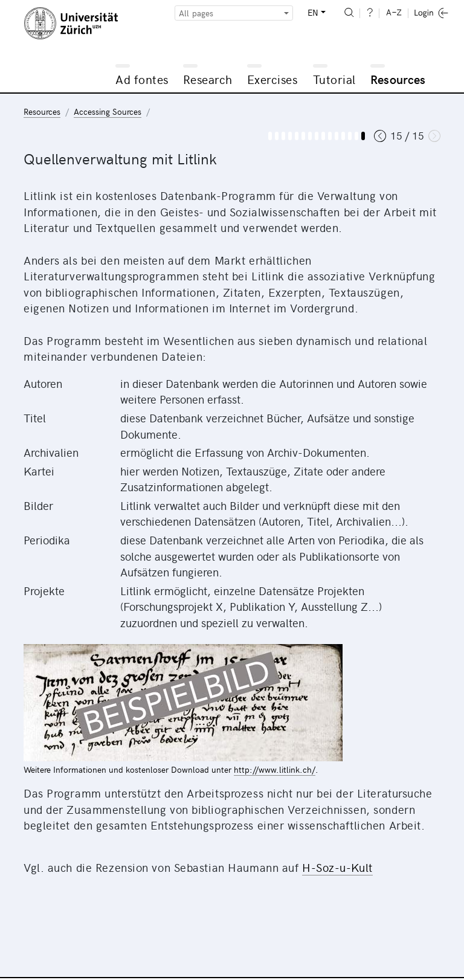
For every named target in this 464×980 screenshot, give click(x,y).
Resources (398, 79)
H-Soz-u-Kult (337, 867)
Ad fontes (142, 79)
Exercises (272, 79)
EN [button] (313, 12)
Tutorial (334, 79)
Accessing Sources (108, 111)
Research (208, 79)
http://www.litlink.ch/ (275, 769)
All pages (196, 13)
